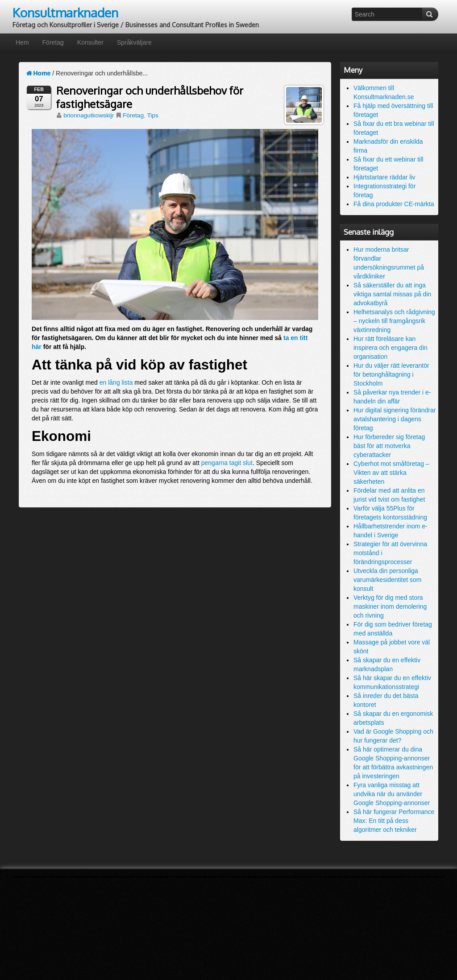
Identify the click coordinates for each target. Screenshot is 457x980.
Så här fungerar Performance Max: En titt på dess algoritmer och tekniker (394, 821)
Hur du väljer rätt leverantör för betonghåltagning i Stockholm (391, 374)
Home (38, 73)
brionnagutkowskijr (89, 115)
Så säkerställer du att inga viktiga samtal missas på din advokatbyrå (392, 294)
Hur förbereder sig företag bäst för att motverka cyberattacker (389, 446)
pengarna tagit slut (227, 463)
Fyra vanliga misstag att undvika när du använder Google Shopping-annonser (392, 794)
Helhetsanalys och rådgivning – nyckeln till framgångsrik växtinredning (394, 321)
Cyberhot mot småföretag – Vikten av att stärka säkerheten (391, 473)
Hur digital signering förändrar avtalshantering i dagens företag (395, 419)
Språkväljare (134, 42)
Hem (22, 42)
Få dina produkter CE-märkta (394, 204)
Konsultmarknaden (65, 12)
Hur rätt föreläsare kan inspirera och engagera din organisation (391, 348)
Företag (53, 42)
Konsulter (90, 42)
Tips (152, 115)
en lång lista (116, 382)
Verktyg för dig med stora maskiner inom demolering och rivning (390, 606)
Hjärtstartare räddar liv (384, 177)
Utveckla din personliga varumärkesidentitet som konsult (388, 580)
